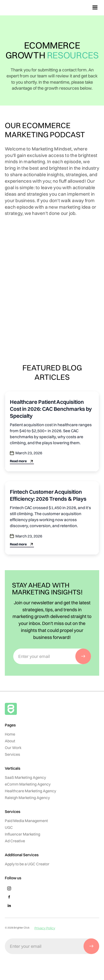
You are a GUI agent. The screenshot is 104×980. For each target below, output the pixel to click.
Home (10, 734)
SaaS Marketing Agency (25, 777)
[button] (95, 8)
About (10, 741)
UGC (9, 827)
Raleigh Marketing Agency (27, 798)
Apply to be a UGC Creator (27, 864)
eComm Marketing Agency (28, 784)
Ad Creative (15, 841)
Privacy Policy (45, 928)
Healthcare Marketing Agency (30, 791)
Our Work (13, 748)
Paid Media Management (26, 821)
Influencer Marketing (23, 834)
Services (12, 754)
